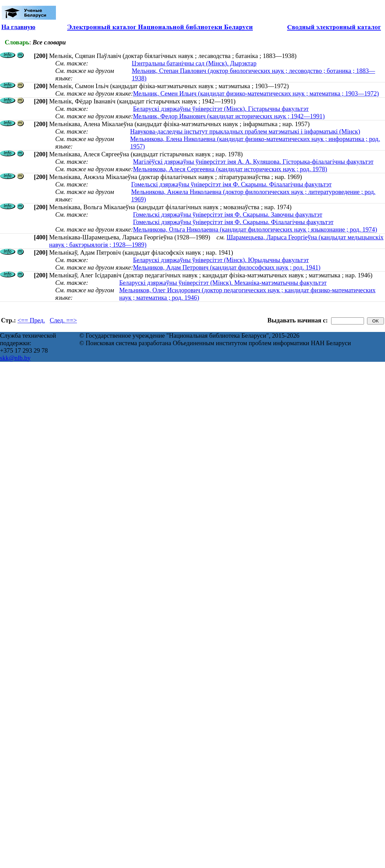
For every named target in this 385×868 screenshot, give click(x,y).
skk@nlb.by (15, 358)
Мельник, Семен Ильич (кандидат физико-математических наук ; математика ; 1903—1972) (256, 93)
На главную (18, 27)
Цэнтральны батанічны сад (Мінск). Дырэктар (194, 63)
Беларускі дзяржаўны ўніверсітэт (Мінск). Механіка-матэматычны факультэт (223, 283)
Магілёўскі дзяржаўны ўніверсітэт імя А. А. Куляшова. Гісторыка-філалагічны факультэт (253, 162)
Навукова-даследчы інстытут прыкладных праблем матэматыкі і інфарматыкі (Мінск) (245, 131)
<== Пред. (31, 320)
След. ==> (63, 320)
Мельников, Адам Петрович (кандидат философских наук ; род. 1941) (227, 267)
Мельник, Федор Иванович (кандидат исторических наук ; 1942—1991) (229, 116)
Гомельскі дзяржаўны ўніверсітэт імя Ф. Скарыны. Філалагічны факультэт (231, 184)
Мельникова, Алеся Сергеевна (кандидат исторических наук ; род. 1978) (230, 169)
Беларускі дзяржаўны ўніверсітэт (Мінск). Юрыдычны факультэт (221, 260)
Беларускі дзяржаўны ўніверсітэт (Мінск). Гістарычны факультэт (221, 109)
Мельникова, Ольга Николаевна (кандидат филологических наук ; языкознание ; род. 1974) (255, 229)
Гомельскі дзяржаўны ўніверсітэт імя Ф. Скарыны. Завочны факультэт (227, 214)
